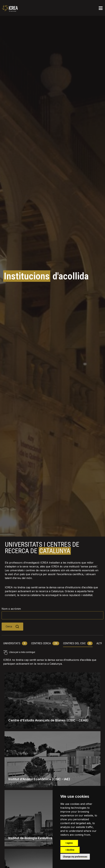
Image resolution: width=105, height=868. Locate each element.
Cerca (12, 627)
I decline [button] (70, 850)
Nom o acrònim (11, 609)
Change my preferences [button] (75, 857)
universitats (15, 643)
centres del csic (78, 643)
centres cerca (45, 643)
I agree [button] (69, 843)
